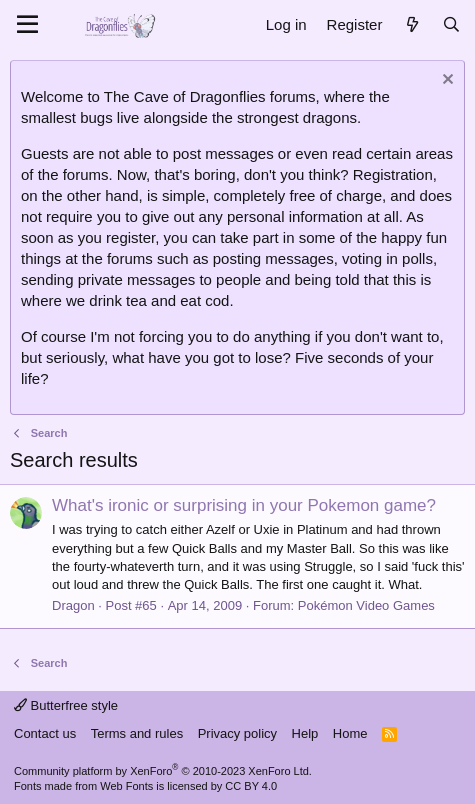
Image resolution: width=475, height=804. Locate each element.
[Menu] (27, 25)
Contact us (45, 733)
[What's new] (411, 24)
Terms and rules (137, 733)
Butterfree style (66, 705)
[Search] (451, 24)
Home (350, 733)
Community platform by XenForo (163, 771)
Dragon (73, 605)
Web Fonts (126, 786)
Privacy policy (237, 733)
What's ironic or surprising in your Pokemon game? (244, 505)
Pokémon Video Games (366, 605)
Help (305, 733)
